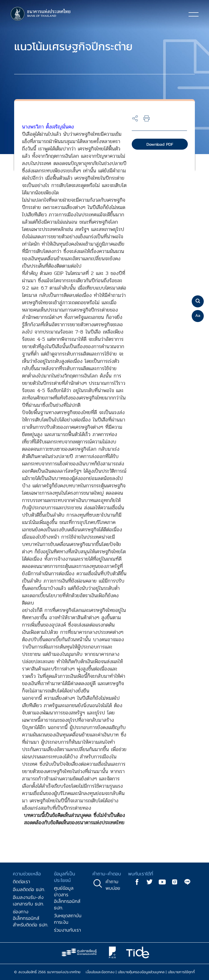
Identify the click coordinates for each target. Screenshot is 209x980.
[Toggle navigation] (194, 14)
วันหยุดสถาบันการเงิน (68, 919)
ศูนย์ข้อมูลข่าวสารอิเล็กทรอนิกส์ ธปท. (67, 898)
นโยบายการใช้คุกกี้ (181, 972)
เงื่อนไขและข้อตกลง (100, 972)
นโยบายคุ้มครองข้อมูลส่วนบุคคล (141, 972)
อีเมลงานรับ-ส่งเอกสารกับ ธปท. (28, 900)
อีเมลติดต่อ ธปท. (29, 889)
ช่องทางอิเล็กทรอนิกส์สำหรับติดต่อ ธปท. (31, 918)
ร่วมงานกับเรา (67, 930)
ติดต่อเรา (21, 882)
